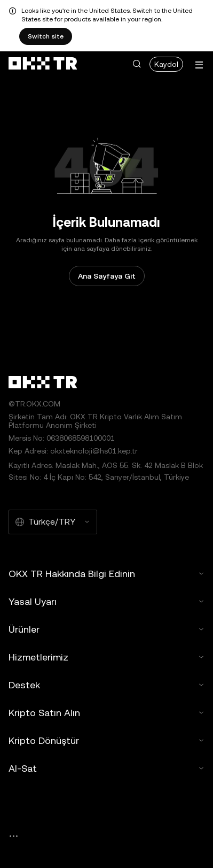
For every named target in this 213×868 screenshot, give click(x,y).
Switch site (46, 36)
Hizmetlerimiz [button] (106, 657)
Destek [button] (106, 685)
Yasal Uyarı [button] (106, 601)
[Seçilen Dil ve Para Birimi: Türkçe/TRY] (53, 522)
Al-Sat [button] (106, 768)
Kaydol (166, 64)
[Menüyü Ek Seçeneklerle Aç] (199, 65)
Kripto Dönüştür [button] (106, 740)
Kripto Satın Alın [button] (106, 713)
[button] (137, 64)
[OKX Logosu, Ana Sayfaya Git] (43, 64)
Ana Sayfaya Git (107, 276)
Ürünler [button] (106, 629)
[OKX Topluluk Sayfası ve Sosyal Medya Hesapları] (13, 836)
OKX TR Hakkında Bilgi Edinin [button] (106, 574)
